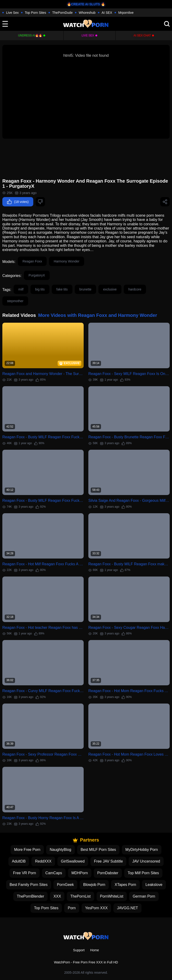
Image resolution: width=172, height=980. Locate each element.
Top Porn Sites (36, 13)
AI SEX (107, 13)
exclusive (110, 289)
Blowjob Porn (94, 885)
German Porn (144, 896)
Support (79, 950)
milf (21, 289)
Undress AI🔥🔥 (30, 35)
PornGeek (65, 885)
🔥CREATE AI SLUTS (84, 4)
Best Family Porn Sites (29, 885)
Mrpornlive (126, 13)
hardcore (135, 289)
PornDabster (108, 873)
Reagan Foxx (32, 261)
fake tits (62, 289)
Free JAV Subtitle (108, 861)
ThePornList (80, 896)
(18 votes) (18, 202)
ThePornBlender (31, 896)
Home (95, 950)
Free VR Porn (25, 873)
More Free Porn (27, 850)
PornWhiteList (112, 896)
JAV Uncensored (146, 861)
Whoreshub (87, 13)
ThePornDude (62, 13)
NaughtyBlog (60, 850)
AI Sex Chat (142, 35)
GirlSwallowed (73, 861)
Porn (72, 908)
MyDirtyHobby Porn (142, 850)
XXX (57, 896)
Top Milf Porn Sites (143, 873)
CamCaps (54, 873)
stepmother (15, 301)
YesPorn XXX (96, 908)
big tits (40, 289)
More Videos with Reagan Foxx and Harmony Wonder (98, 315)
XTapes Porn (125, 885)
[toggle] (5, 24)
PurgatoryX (37, 275)
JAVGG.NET (127, 908)
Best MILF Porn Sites (98, 850)
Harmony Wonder (66, 261)
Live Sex (12, 13)
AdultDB (19, 861)
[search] (167, 24)
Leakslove (154, 885)
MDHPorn (80, 873)
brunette (85, 289)
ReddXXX (43, 861)
